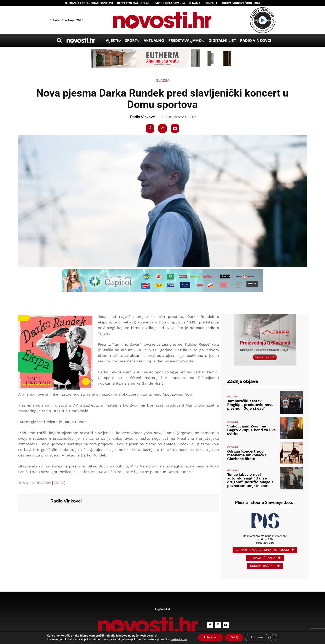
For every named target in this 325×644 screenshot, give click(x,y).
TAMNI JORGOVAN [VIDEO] (42, 483)
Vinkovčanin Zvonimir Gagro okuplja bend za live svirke (251, 430)
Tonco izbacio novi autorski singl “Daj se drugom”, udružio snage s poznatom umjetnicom (250, 480)
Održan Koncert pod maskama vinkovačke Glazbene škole (247, 455)
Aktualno (233, 396)
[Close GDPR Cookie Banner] (276, 638)
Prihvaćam (209, 637)
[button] (59, 40)
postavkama (176, 639)
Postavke (258, 637)
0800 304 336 (265, 543)
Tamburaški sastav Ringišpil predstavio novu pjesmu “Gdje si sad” (250, 405)
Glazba (162, 81)
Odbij (234, 637)
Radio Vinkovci (143, 117)
